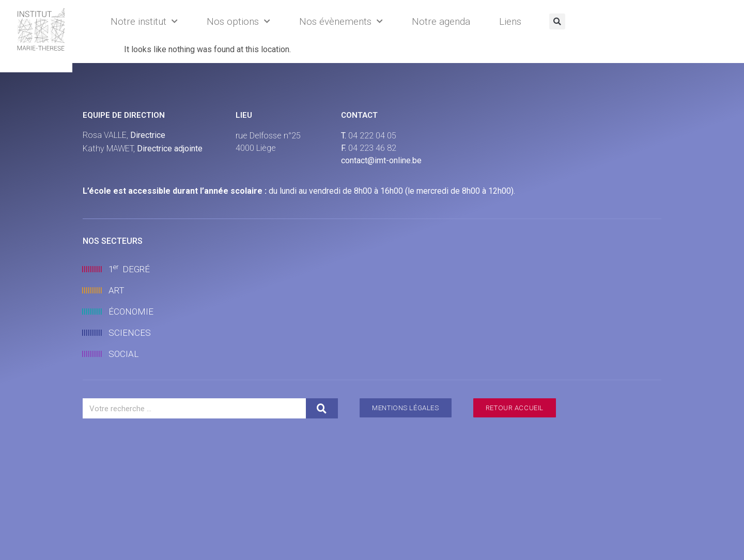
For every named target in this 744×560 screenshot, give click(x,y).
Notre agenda (441, 21)
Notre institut (144, 21)
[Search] (322, 408)
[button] (557, 21)
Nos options (238, 21)
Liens (510, 21)
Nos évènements (341, 21)
